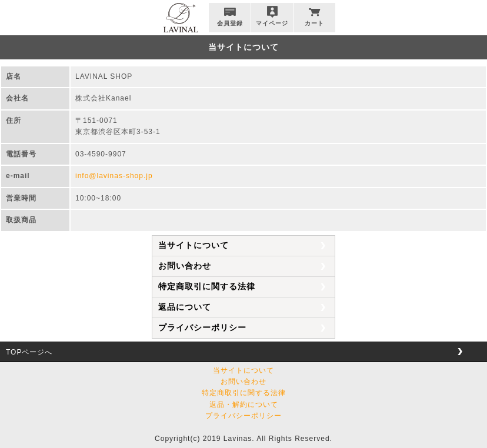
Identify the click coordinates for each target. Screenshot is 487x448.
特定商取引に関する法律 (207, 287)
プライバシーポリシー (202, 328)
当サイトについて (194, 245)
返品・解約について (244, 404)
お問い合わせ (185, 266)
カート (314, 23)
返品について (185, 307)
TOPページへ (29, 352)
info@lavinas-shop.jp (114, 176)
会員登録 (230, 23)
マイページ (272, 23)
